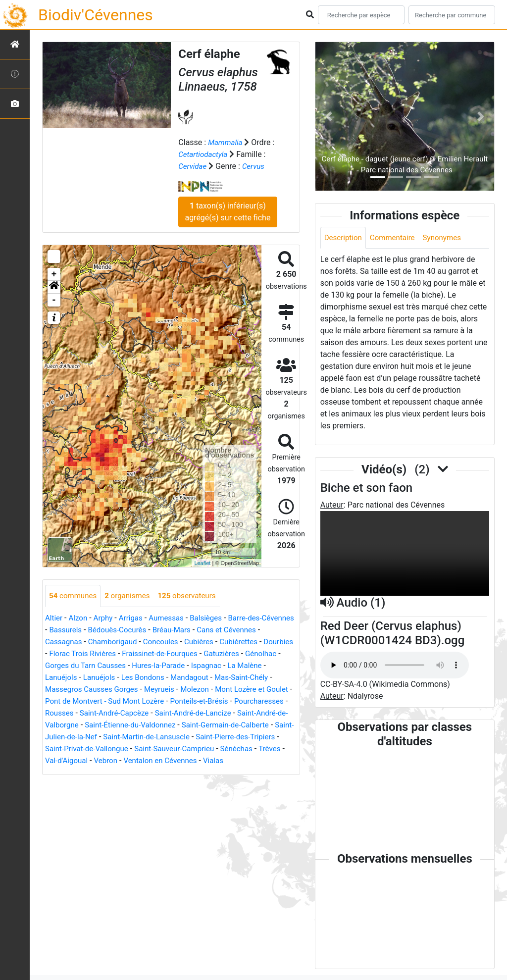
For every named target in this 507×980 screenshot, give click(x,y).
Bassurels (103, 630)
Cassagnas (105, 642)
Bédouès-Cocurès (157, 630)
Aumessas (172, 618)
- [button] (54, 300)
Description (344, 238)
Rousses (186, 713)
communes (74, 596)
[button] (54, 287)
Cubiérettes (65, 654)
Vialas (171, 773)
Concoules (207, 642)
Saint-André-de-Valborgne (177, 725)
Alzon (80, 618)
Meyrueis (276, 690)
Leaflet (202, 563)
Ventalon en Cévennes (115, 773)
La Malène (102, 678)
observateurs (194, 596)
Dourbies (107, 654)
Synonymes (448, 238)
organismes (131, 596)
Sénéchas (194, 761)
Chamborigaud (157, 642)
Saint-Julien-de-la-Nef (225, 737)
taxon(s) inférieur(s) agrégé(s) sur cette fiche (228, 212)
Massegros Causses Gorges (204, 690)
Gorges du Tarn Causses (171, 666)
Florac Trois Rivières (165, 654)
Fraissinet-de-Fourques (246, 654)
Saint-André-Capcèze (245, 713)
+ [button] (54, 274)
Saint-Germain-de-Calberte (134, 737)
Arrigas (135, 618)
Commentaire (396, 238)
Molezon (60, 701)
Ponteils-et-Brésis (76, 713)
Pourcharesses (139, 713)
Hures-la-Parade (248, 666)
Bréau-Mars (215, 630)
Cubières (248, 642)
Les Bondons (229, 678)
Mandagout (65, 690)
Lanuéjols (143, 678)
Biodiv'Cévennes (96, 15)
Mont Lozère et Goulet (121, 701)
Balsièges (214, 618)
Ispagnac (61, 678)
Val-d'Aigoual (269, 761)
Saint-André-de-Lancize (86, 725)
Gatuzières (64, 666)
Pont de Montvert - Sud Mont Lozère (228, 701)
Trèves (229, 761)
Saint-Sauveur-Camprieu (128, 761)
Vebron (58, 773)
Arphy (106, 618)
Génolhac (105, 666)
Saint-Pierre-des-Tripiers (165, 749)
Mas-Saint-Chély (120, 690)
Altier (54, 618)
